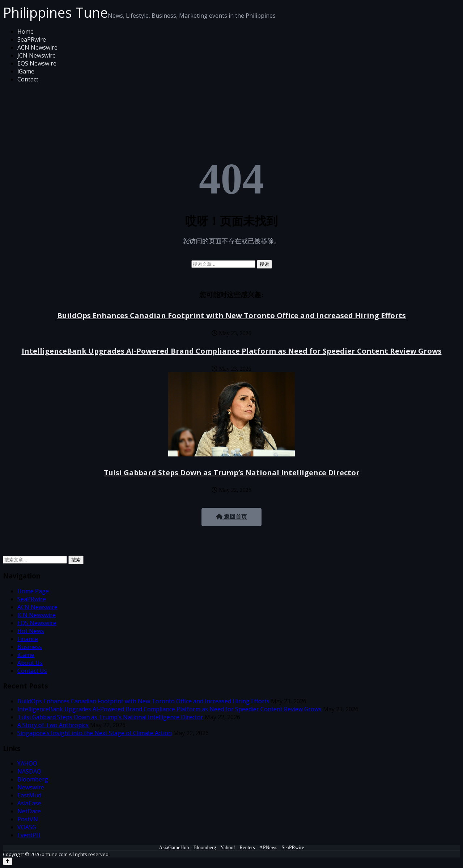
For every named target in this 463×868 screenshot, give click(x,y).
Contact (28, 79)
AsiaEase (29, 803)
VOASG (27, 827)
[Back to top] (8, 861)
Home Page (33, 591)
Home (26, 31)
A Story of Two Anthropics (53, 725)
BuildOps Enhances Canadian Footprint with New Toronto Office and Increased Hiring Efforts (231, 315)
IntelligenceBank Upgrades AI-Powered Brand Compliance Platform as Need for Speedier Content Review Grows (232, 351)
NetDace (29, 811)
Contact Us (32, 671)
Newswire (31, 787)
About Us (30, 663)
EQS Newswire (37, 63)
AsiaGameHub (174, 848)
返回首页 (231, 517)
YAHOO (27, 763)
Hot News (31, 631)
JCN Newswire (37, 55)
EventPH (29, 835)
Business (30, 647)
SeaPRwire (32, 39)
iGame (26, 71)
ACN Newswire (37, 47)
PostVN (28, 819)
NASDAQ (29, 771)
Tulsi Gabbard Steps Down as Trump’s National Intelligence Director (232, 473)
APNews (268, 848)
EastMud (29, 795)
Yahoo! (228, 848)
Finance (28, 639)
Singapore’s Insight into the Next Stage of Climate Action (95, 733)
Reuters (247, 848)
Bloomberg (33, 779)
